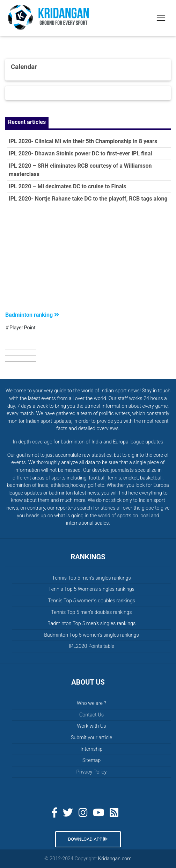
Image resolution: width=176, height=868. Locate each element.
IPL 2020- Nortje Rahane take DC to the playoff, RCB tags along (88, 199)
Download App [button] (88, 839)
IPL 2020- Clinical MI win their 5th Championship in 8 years (83, 141)
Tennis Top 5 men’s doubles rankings (91, 612)
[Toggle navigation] (161, 18)
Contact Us (91, 715)
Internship (92, 749)
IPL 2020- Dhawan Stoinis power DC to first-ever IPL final (80, 153)
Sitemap (91, 760)
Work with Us (91, 726)
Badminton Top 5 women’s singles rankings (91, 635)
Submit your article (91, 738)
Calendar (24, 67)
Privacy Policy (92, 772)
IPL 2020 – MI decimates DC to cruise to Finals (67, 186)
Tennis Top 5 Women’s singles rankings (91, 589)
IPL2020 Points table (91, 646)
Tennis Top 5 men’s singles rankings (91, 578)
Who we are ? (91, 703)
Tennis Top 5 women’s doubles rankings (91, 601)
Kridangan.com (115, 859)
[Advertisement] (88, 260)
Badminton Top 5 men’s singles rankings (92, 624)
